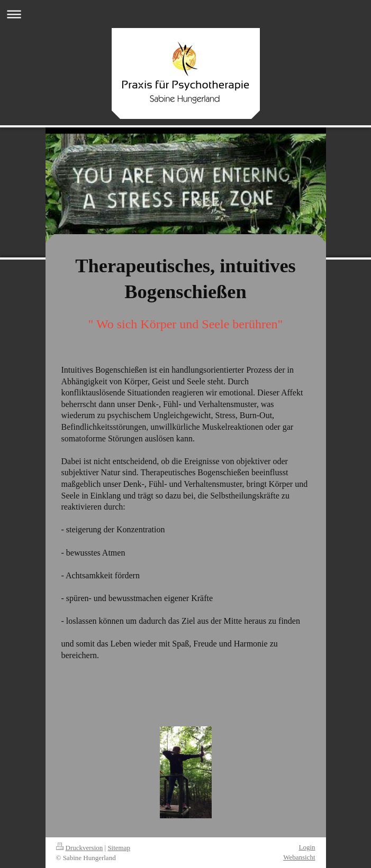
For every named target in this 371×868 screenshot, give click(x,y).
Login (307, 847)
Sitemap (119, 848)
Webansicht (299, 857)
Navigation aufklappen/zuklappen (185, 14)
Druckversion (80, 848)
